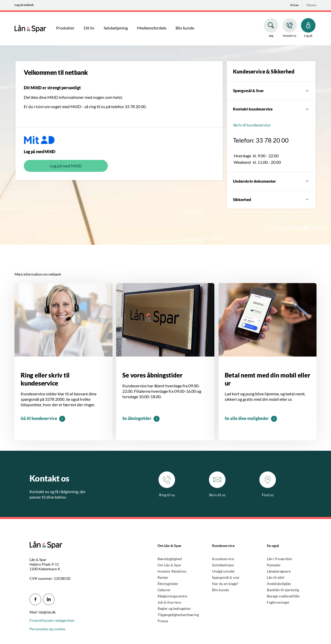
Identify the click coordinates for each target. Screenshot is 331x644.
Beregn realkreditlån (283, 596)
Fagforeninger (278, 602)
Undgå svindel (223, 571)
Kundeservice (223, 559)
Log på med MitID (66, 166)
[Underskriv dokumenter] (271, 181)
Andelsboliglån (279, 584)
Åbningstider (168, 584)
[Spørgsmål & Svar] (271, 91)
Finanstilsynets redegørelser (52, 620)
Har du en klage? (225, 584)
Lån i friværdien (280, 559)
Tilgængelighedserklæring (178, 615)
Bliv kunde (220, 590)
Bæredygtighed (170, 559)
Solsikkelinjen (223, 565)
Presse (163, 621)
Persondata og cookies (47, 629)
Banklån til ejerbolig (283, 590)
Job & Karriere (169, 602)
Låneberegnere (279, 571)
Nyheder (274, 565)
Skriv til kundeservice (252, 125)
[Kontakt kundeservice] (271, 109)
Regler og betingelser (174, 608)
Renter (163, 577)
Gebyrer (164, 590)
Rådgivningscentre (172, 596)
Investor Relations (172, 571)
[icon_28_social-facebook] (35, 599)
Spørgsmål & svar (226, 577)
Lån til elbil (276, 577)
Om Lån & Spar (169, 565)
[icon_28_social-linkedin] (49, 599)
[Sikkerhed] (271, 199)
